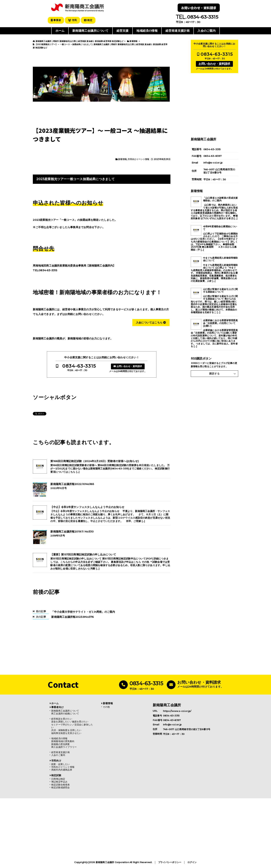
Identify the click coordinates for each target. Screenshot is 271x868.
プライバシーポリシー (170, 862)
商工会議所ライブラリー (64, 747)
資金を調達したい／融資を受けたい (70, 721)
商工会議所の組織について (65, 713)
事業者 (56, 20)
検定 (90, 20)
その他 (106, 707)
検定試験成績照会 (61, 787)
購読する (214, 373)
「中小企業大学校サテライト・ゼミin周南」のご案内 (83, 612)
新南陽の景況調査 (61, 744)
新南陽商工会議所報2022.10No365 (72, 484)
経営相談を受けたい (62, 718)
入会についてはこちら (151, 322)
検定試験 (56, 775)
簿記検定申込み (59, 782)
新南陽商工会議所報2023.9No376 (72, 617)
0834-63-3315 (79, 366)
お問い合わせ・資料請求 (199, 8)
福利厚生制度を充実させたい (66, 733)
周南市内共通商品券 (62, 770)
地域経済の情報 (147, 30)
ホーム (60, 30)
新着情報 (122, 159)
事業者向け (57, 707)
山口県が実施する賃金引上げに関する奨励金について (220, 290)
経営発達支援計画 (178, 30)
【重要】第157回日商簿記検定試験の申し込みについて (83, 554)
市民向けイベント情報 (138, 159)
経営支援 (123, 30)
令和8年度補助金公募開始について (220, 228)
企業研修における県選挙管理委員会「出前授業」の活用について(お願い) (220, 323)
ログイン (192, 862)
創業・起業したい (61, 764)
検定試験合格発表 (61, 784)
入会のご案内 (206, 30)
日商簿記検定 (58, 779)
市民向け (56, 760)
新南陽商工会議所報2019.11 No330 (72, 531)
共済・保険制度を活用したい (66, 730)
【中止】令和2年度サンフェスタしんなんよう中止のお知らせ (87, 507)
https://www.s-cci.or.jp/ (177, 711)
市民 (74, 20)
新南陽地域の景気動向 (63, 741)
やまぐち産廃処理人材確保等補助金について (220, 259)
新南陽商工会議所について (90, 30)
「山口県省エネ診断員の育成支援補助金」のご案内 (220, 199)
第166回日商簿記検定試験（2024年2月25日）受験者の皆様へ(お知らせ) (95, 461)
